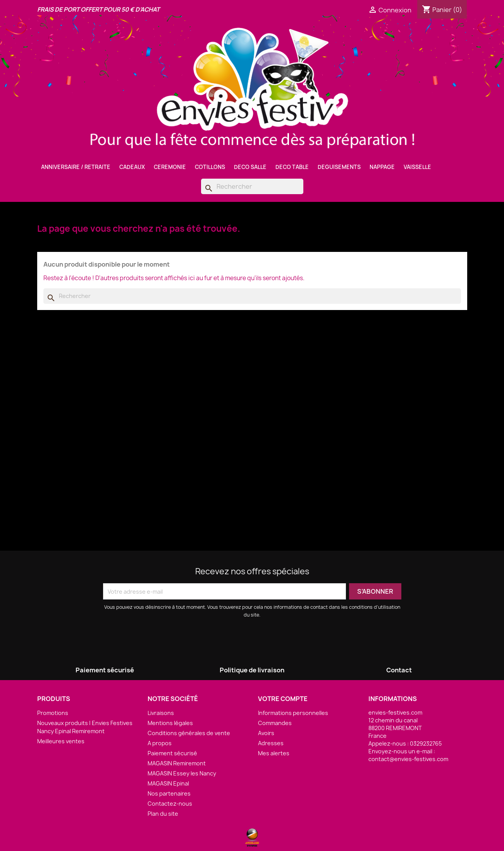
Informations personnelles (293, 713)
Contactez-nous (170, 804)
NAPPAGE (382, 167)
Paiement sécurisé (172, 753)
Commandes (275, 723)
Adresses (271, 743)
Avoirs (266, 733)
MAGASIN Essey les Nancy (182, 773)
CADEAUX (132, 167)
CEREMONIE (170, 167)
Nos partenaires (169, 793)
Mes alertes (274, 753)
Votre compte (283, 699)
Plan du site (163, 814)
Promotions (53, 713)
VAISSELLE (417, 167)
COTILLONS (210, 167)
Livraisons (161, 713)
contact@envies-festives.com (408, 759)
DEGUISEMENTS (339, 167)
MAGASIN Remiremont (177, 763)
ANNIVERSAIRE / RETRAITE (76, 167)
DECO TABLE (292, 167)
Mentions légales (170, 723)
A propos (160, 743)
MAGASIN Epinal (168, 783)
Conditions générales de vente (189, 733)
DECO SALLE (250, 167)
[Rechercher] (252, 186)
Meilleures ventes (61, 741)
